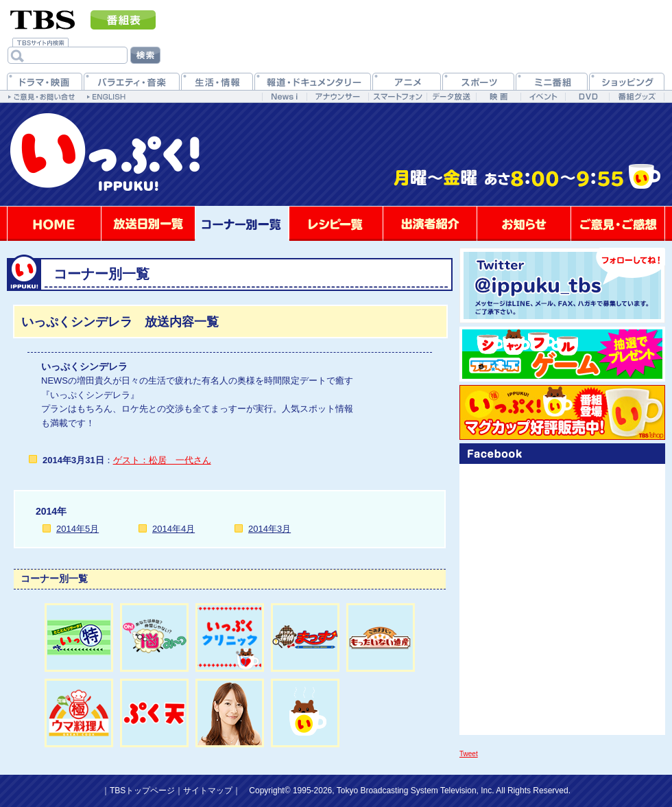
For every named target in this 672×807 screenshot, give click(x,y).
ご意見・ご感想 (618, 224)
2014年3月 (269, 529)
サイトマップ (208, 791)
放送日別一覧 (148, 224)
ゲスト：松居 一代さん (162, 460)
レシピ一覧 (336, 224)
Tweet (469, 754)
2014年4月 (173, 529)
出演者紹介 (430, 224)
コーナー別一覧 (242, 224)
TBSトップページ (142, 791)
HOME (54, 224)
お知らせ (524, 224)
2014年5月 (77, 529)
